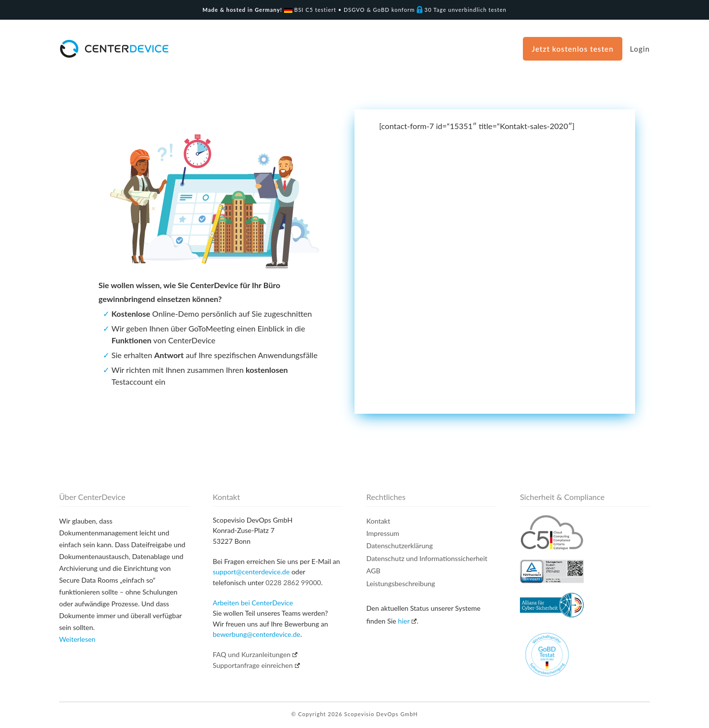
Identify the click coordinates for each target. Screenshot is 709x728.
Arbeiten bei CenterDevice (253, 603)
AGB (373, 571)
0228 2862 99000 (293, 582)
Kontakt (378, 521)
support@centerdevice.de (251, 572)
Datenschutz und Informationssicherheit (427, 558)
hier (407, 621)
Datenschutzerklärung (400, 546)
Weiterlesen (77, 639)
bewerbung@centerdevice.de (257, 634)
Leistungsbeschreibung (401, 583)
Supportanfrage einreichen (256, 665)
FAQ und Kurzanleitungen (255, 654)
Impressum (383, 533)
